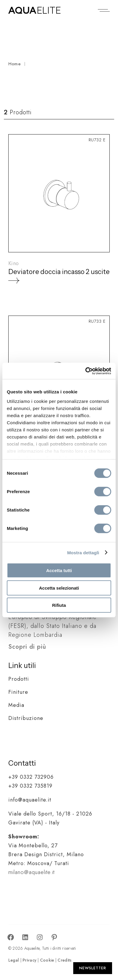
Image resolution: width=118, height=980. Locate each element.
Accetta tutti (59, 570)
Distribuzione (26, 718)
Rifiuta (59, 605)
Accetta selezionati (59, 588)
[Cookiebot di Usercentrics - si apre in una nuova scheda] (85, 371)
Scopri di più (27, 647)
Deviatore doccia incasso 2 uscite (59, 272)
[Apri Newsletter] (93, 968)
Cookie (47, 960)
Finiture (18, 692)
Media (16, 705)
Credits (64, 960)
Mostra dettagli (83, 552)
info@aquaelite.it (30, 800)
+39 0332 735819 (30, 786)
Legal (14, 960)
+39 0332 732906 (31, 777)
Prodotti (19, 679)
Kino (13, 263)
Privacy (29, 960)
